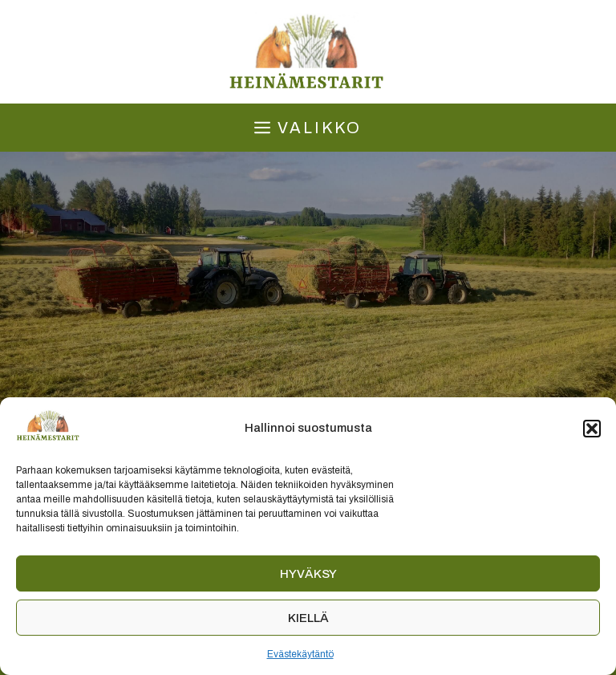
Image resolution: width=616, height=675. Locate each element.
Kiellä (308, 618)
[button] (592, 429)
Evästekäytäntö (300, 654)
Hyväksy (308, 574)
